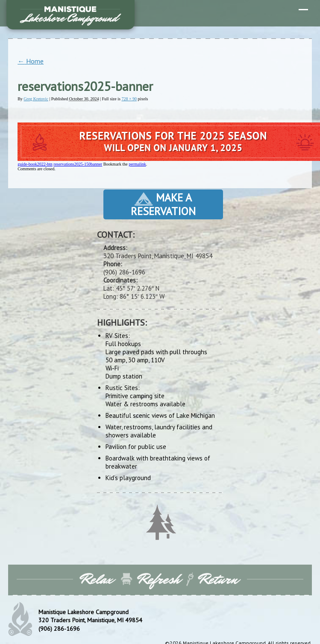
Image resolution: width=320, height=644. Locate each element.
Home (31, 61)
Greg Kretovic (36, 99)
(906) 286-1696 (59, 629)
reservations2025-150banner (78, 164)
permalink (137, 164)
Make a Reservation (163, 204)
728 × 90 (129, 99)
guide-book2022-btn (35, 164)
